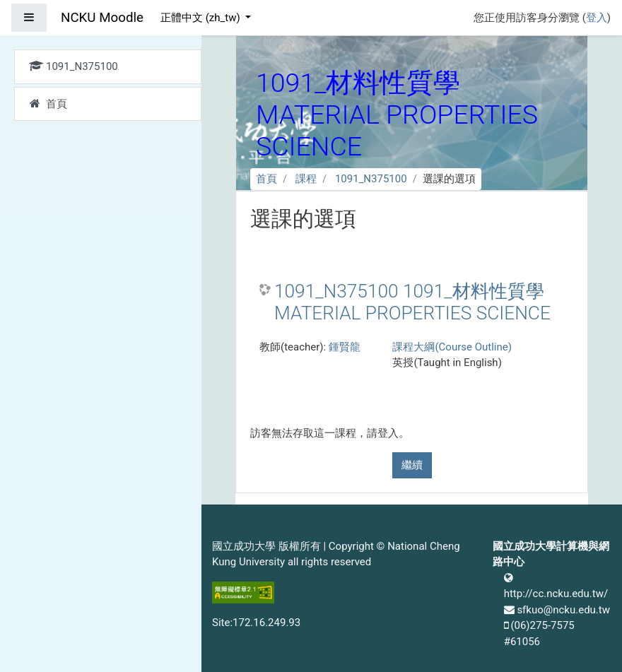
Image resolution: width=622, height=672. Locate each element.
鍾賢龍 (345, 347)
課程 (306, 179)
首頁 (266, 179)
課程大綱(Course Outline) (452, 347)
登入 (597, 18)
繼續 (412, 465)
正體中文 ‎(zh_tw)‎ (201, 18)
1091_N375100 (371, 179)
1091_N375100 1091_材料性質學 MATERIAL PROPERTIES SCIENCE (412, 302)
